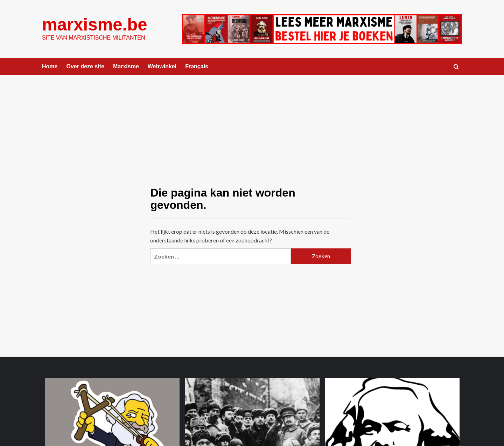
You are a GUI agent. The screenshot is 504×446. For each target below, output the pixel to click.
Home (50, 66)
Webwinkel (162, 66)
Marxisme (126, 66)
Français (197, 66)
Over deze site (85, 66)
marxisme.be (94, 25)
